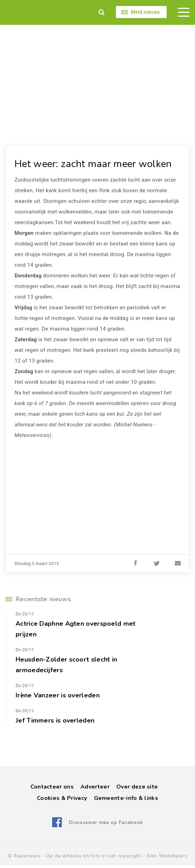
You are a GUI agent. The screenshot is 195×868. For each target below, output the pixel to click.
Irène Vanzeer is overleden (58, 695)
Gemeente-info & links (126, 798)
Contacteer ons (52, 787)
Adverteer (95, 787)
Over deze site (137, 787)
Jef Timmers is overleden (55, 720)
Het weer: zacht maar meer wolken (93, 164)
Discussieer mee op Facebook (106, 822)
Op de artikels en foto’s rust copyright (93, 856)
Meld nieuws (145, 12)
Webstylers (173, 856)
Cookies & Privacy (62, 798)
